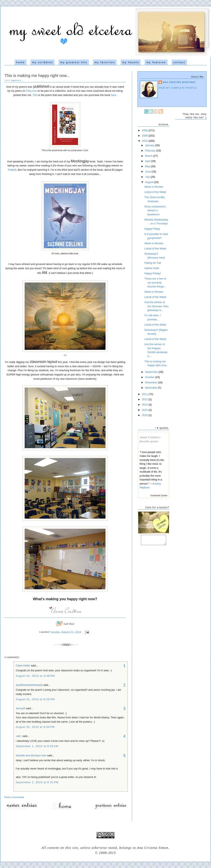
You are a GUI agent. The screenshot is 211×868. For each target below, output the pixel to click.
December (152, 388)
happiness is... (17, 80)
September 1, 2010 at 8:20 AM (37, 746)
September (152, 372)
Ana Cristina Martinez (179, 82)
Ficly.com (32, 91)
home (21, 62)
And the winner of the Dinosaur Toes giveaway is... (156, 306)
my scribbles (43, 62)
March (149, 156)
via (65, 355)
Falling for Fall (153, 263)
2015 (145, 410)
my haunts (131, 62)
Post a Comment (14, 797)
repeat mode (152, 268)
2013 (145, 405)
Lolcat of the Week (155, 192)
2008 (145, 130)
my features (156, 62)
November (152, 382)
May (148, 166)
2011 (145, 394)
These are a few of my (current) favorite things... (155, 283)
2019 (145, 415)
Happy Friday (152, 229)
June (148, 172)
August (150, 182)
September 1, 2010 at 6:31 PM (37, 782)
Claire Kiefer (23, 666)
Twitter (12, 170)
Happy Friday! (152, 273)
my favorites (105, 62)
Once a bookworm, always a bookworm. (155, 210)
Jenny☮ (21, 708)
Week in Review (154, 187)
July (148, 177)
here (114, 95)
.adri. (19, 736)
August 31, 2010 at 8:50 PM (35, 727)
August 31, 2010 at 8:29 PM (35, 699)
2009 (145, 136)
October (150, 377)
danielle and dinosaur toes (31, 755)
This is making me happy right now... (37, 76)
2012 (145, 399)
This (35, 95)
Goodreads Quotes (159, 495)
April (148, 161)
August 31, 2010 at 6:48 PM (35, 676)
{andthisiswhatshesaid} (29, 685)
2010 (145, 141)
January (150, 145)
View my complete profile (178, 88)
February (151, 151)
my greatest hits (74, 62)
